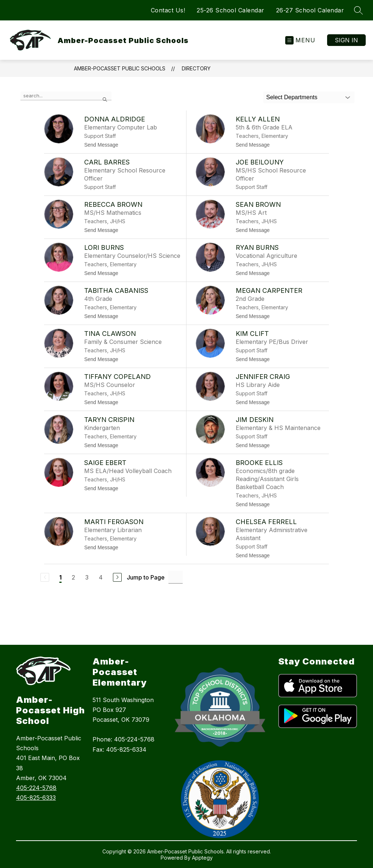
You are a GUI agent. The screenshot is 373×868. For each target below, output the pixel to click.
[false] (66, 96)
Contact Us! (168, 10)
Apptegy (202, 858)
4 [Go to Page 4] (101, 577)
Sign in (346, 40)
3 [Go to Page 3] (87, 577)
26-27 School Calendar (310, 10)
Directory (196, 68)
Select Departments (292, 97)
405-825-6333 (36, 798)
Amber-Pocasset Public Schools (120, 68)
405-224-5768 (36, 788)
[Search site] (358, 10)
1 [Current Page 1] (60, 577)
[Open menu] (300, 40)
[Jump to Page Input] (176, 577)
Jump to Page (146, 577)
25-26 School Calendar (231, 10)
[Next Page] (117, 577)
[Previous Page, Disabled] (45, 577)
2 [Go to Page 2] (73, 577)
